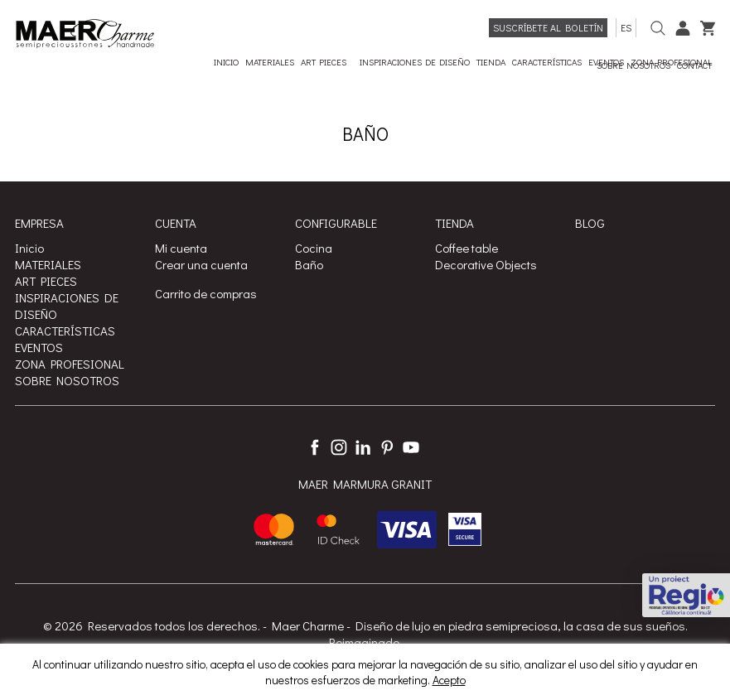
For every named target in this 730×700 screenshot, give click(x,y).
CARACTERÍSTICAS (65, 331)
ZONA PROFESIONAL (70, 364)
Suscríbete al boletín (548, 27)
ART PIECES (46, 281)
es (626, 27)
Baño (309, 264)
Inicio (29, 248)
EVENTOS (39, 347)
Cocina (314, 248)
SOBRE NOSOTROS (67, 380)
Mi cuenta (181, 248)
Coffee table (467, 248)
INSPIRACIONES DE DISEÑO (67, 306)
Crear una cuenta (201, 264)
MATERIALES (48, 264)
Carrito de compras (206, 293)
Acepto (449, 680)
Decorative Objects (486, 264)
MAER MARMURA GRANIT (365, 484)
